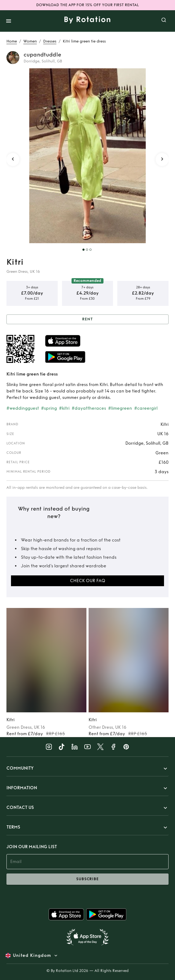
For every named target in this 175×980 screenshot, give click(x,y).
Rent (87, 319)
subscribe (87, 879)
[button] (87, 769)
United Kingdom (32, 956)
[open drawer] (9, 21)
